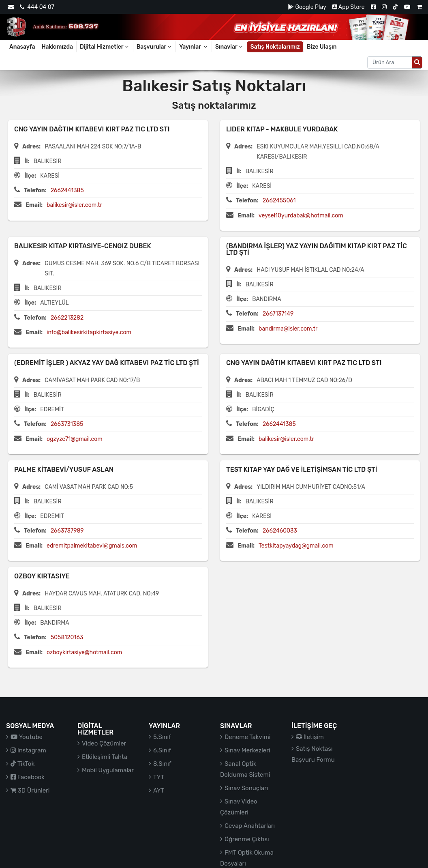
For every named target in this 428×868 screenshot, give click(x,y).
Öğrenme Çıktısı (247, 839)
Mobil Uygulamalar (108, 770)
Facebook (28, 777)
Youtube (27, 737)
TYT (159, 777)
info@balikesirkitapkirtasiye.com (89, 332)
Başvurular (155, 47)
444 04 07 (37, 7)
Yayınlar (194, 47)
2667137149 (278, 314)
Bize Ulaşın (322, 47)
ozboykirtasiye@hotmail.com (84, 652)
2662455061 (279, 201)
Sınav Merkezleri (247, 750)
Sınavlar (229, 47)
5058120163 (67, 637)
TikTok (22, 764)
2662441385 (67, 190)
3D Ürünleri (30, 791)
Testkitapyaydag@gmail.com (296, 546)
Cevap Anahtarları (250, 826)
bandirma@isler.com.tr (288, 329)
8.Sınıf (162, 764)
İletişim (310, 737)
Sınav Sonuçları (246, 788)
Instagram (28, 750)
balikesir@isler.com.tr (74, 205)
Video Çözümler (104, 743)
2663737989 (67, 531)
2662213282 (67, 318)
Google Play (307, 7)
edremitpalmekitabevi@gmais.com (92, 546)
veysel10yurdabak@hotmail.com (301, 216)
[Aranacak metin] (390, 62)
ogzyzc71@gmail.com (75, 439)
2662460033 (280, 531)
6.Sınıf (162, 750)
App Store (349, 7)
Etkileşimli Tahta (105, 757)
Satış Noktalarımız (275, 47)
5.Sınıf (162, 737)
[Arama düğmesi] (417, 62)
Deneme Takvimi (248, 737)
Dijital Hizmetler (105, 47)
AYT (159, 791)
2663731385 (67, 424)
